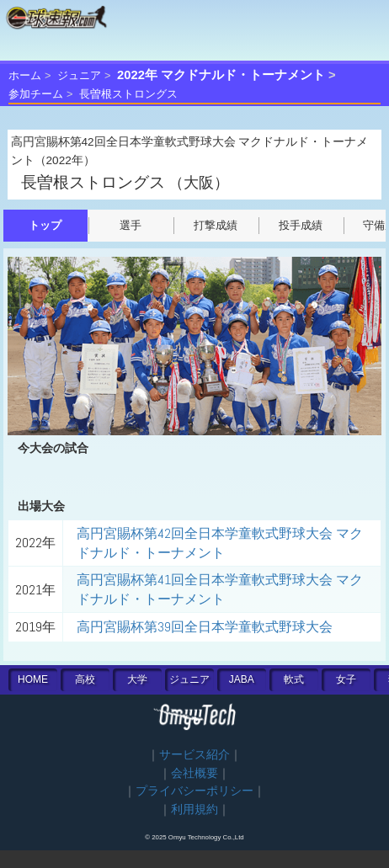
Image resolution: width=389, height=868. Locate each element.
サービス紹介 (194, 755)
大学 (137, 679)
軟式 (294, 679)
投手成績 (301, 225)
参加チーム (36, 94)
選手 (131, 225)
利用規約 (194, 809)
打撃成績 (216, 225)
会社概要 (194, 773)
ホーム (25, 75)
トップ (45, 225)
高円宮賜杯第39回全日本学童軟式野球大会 (205, 627)
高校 (85, 679)
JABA (242, 679)
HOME (33, 679)
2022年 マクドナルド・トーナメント (221, 75)
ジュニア (79, 75)
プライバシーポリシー (194, 791)
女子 (346, 679)
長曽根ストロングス (128, 94)
